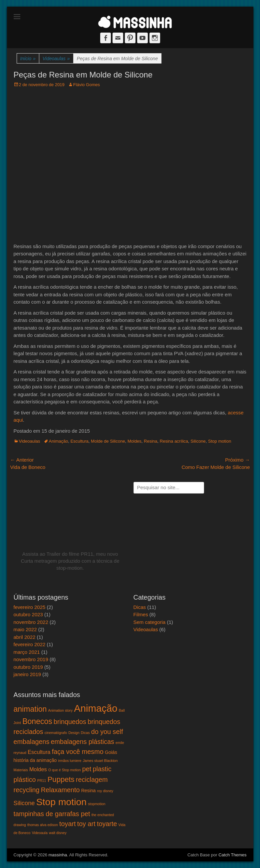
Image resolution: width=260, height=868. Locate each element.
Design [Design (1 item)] (74, 733)
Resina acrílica (174, 441)
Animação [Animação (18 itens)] (96, 708)
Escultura (80, 441)
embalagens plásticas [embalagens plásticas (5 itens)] (83, 742)
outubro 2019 (28, 667)
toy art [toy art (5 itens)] (86, 824)
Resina (150, 441)
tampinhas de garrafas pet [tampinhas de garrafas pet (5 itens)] (52, 814)
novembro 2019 (31, 659)
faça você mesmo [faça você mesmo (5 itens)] (78, 752)
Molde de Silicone (108, 441)
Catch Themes (232, 855)
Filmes (141, 614)
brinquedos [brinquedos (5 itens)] (70, 722)
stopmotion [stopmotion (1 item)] (97, 804)
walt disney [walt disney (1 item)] (58, 833)
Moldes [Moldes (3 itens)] (38, 769)
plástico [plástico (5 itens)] (25, 780)
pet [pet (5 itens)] (87, 769)
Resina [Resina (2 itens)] (89, 791)
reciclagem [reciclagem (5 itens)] (92, 780)
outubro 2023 (28, 614)
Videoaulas (56, 59)
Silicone (198, 441)
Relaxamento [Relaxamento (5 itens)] (60, 790)
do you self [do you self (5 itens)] (107, 732)
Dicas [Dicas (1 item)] (85, 733)
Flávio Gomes (87, 85)
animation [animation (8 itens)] (30, 709)
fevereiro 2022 (30, 644)
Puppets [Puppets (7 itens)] (61, 779)
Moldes (134, 441)
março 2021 (27, 652)
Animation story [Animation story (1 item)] (60, 710)
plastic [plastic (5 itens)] (102, 769)
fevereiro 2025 (30, 607)
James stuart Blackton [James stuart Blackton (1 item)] (100, 761)
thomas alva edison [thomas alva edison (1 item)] (43, 825)
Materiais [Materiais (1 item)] (21, 770)
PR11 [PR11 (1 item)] (42, 781)
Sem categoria (150, 622)
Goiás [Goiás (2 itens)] (111, 752)
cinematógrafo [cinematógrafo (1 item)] (56, 733)
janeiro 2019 (27, 674)
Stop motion (220, 441)
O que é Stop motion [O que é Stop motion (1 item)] (65, 770)
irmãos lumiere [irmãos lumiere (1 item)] (70, 761)
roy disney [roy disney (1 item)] (105, 791)
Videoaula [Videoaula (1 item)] (40, 833)
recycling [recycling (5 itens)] (27, 790)
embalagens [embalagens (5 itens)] (32, 742)
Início (28, 59)
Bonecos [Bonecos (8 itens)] (37, 721)
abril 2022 (25, 637)
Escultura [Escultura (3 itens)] (39, 752)
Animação (59, 441)
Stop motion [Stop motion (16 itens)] (61, 802)
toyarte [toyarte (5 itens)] (107, 824)
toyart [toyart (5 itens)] (68, 824)
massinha (58, 855)
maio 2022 (25, 629)
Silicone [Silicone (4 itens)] (24, 803)
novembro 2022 (31, 622)
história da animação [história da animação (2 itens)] (35, 760)
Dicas (140, 607)
